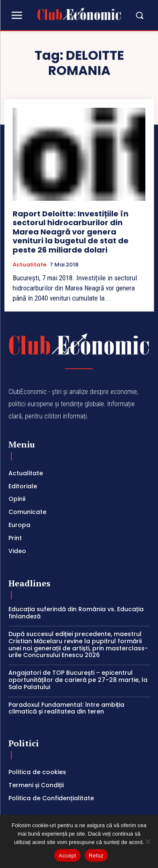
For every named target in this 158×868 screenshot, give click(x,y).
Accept (67, 856)
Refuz (96, 856)
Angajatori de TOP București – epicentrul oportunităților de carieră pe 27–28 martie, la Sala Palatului (78, 680)
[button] (136, 15)
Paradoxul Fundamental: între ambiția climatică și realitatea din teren (66, 708)
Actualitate (29, 265)
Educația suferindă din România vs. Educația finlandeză (76, 613)
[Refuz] (147, 841)
